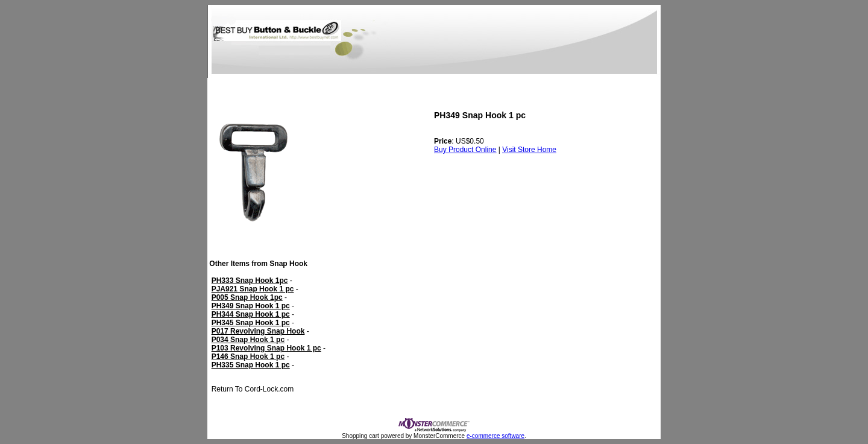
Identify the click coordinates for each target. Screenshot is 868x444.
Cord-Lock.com (268, 389)
